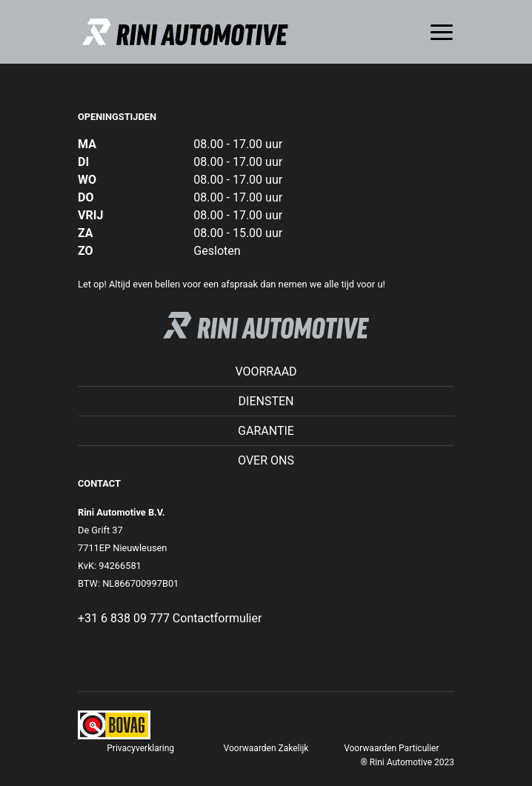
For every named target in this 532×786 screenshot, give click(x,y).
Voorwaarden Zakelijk (266, 748)
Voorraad (266, 372)
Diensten (266, 401)
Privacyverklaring (140, 748)
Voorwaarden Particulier (391, 748)
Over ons (266, 460)
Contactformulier (217, 618)
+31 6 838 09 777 (124, 618)
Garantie (266, 431)
